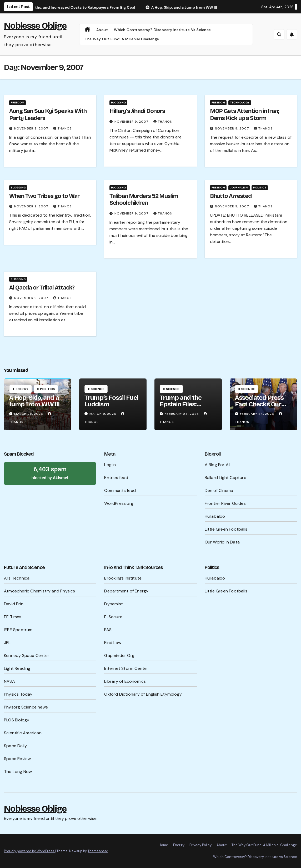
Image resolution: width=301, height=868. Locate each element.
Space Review (17, 759)
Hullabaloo (215, 516)
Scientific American (23, 733)
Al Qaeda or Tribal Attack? (42, 288)
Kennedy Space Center (27, 655)
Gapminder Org (119, 655)
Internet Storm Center (126, 668)
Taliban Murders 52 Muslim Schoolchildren (144, 199)
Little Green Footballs (226, 529)
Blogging (118, 103)
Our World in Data (222, 542)
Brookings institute (123, 578)
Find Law (113, 643)
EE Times (13, 617)
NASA (9, 681)
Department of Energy (126, 591)
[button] (279, 34)
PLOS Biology (17, 720)
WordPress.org (119, 503)
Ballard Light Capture (225, 478)
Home (163, 845)
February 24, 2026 (182, 414)
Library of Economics (125, 681)
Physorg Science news (26, 707)
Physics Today (18, 694)
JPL (7, 643)
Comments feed (120, 490)
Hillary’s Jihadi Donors (137, 111)
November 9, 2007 (32, 128)
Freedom (17, 103)
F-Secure (113, 617)
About (102, 30)
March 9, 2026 (103, 414)
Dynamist (114, 604)
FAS (108, 630)
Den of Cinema (219, 490)
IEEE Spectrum (18, 630)
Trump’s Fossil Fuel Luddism (111, 401)
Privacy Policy (200, 845)
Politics (260, 188)
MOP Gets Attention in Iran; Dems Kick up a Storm (245, 114)
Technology (240, 103)
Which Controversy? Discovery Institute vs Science (162, 30)
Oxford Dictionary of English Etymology (143, 694)
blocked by (50, 473)
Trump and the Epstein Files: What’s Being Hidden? (180, 408)
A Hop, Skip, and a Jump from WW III (34, 401)
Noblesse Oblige (35, 26)
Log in (110, 465)
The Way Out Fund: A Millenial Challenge (122, 39)
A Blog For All (218, 465)
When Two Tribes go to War (44, 196)
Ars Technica (17, 578)
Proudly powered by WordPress (29, 851)
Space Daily (15, 746)
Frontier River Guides (225, 503)
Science (97, 389)
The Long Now (18, 772)
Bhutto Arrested (231, 196)
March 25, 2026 (29, 414)
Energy (22, 389)
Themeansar (98, 851)
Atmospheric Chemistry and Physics (40, 591)
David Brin (14, 604)
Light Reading (17, 668)
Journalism (239, 188)
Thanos (62, 128)
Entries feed (116, 478)
